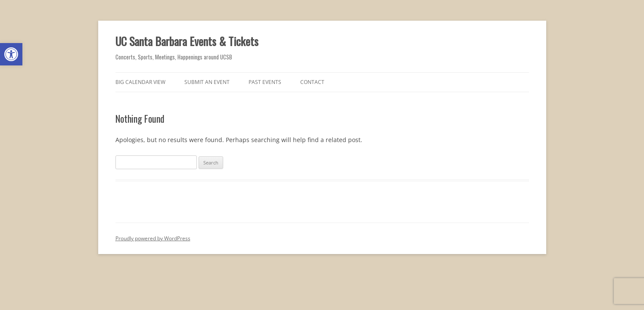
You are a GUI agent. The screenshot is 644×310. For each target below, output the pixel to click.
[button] (11, 54)
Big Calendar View (140, 82)
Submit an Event (207, 82)
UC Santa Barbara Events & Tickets (187, 41)
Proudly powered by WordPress (153, 238)
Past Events (265, 82)
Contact (312, 82)
